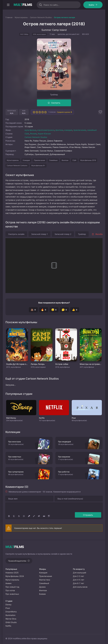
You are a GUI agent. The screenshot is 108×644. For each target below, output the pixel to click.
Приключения (39, 160)
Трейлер (54, 95)
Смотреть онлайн (16, 234)
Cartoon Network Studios (36, 137)
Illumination (10, 615)
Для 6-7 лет (78, 583)
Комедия (26, 160)
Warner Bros (11, 619)
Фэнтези (65, 160)
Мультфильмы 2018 (88, 160)
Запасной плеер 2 (63, 234)
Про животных (12, 594)
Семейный (44, 583)
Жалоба (97, 234)
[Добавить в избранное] (100, 112)
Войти (91, 5)
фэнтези (59, 130)
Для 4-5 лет (79, 580)
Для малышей (79, 573)
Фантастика (45, 580)
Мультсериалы (13, 160)
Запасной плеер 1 (39, 234)
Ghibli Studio (11, 622)
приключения (80, 130)
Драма (42, 587)
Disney (8, 604)
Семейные (53, 160)
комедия (68, 130)
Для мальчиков (80, 587)
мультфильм (30, 130)
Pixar (8, 608)
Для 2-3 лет (78, 576)
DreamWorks (11, 612)
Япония (33, 134)
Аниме (8, 583)
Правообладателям (17, 561)
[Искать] (39, 5)
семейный (92, 130)
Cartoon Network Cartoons (17, 165)
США (27, 134)
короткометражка (46, 130)
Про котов (10, 590)
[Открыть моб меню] (8, 5)
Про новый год (12, 587)
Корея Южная (44, 134)
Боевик (42, 594)
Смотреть (56, 103)
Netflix (8, 626)
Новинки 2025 (12, 573)
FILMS (23, 5)
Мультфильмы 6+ (38, 165)
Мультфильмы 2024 (15, 576)
